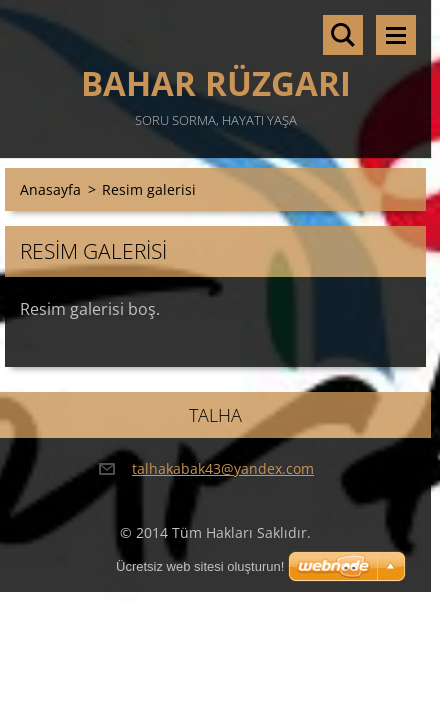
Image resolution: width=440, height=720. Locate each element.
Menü (396, 35)
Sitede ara (343, 35)
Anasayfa (50, 189)
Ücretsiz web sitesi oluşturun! (200, 566)
